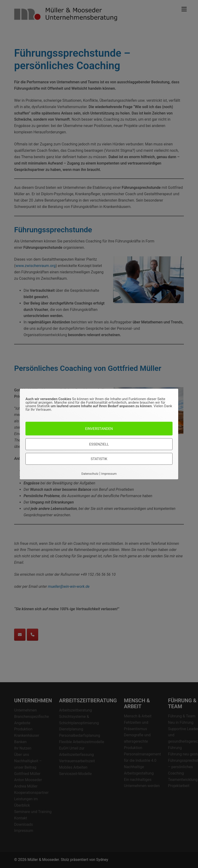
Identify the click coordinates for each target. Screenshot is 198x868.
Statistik (99, 459)
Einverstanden (99, 428)
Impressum (109, 473)
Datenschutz (90, 473)
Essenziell (99, 444)
